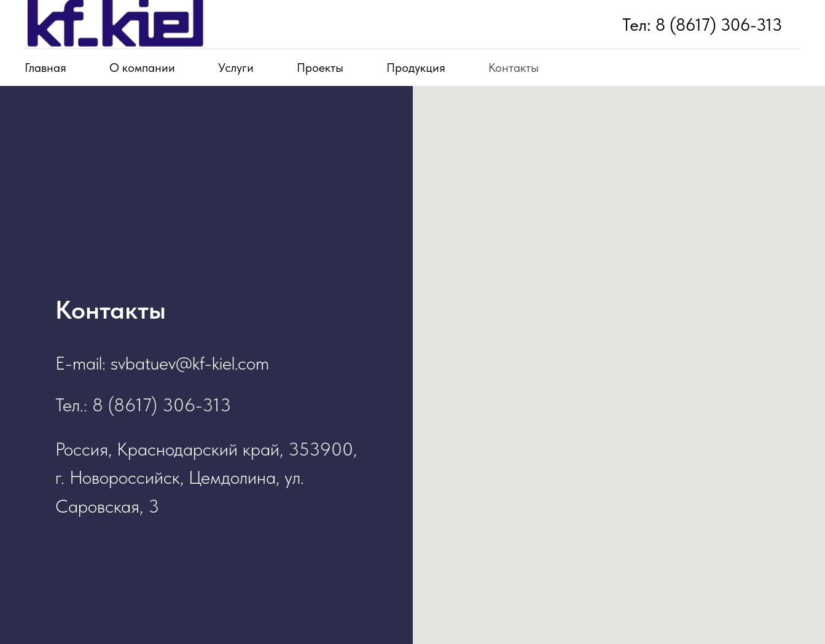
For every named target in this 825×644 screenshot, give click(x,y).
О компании (142, 68)
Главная (45, 68)
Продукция (416, 68)
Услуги (236, 68)
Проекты (320, 68)
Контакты (514, 68)
